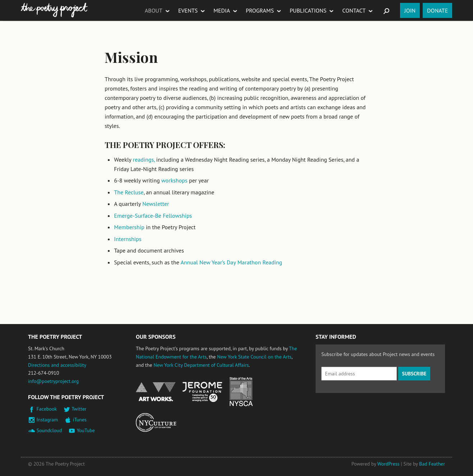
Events (188, 10)
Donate (437, 10)
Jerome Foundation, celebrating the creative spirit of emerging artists (202, 392)
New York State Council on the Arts (254, 357)
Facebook (47, 409)
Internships (128, 239)
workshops (174, 180)
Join (410, 10)
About (154, 10)
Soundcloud (49, 430)
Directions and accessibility (57, 365)
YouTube (86, 430)
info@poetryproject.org (53, 381)
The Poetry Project (54, 10)
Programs (260, 10)
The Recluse (129, 192)
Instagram (47, 420)
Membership (129, 227)
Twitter (79, 409)
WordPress (389, 464)
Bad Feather (432, 464)
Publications (308, 10)
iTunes (80, 420)
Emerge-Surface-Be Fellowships (153, 216)
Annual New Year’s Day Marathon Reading (231, 262)
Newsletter (156, 204)
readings (143, 160)
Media (222, 10)
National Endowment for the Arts (156, 392)
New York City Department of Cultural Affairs (201, 365)
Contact (354, 10)
